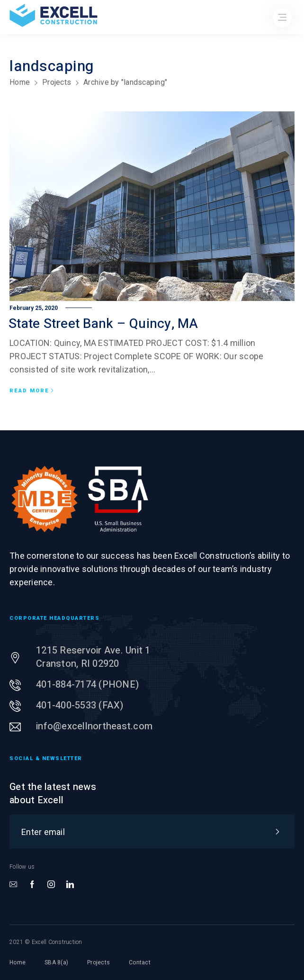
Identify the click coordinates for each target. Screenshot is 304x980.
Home (20, 82)
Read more (32, 391)
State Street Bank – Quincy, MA (103, 324)
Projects (57, 82)
